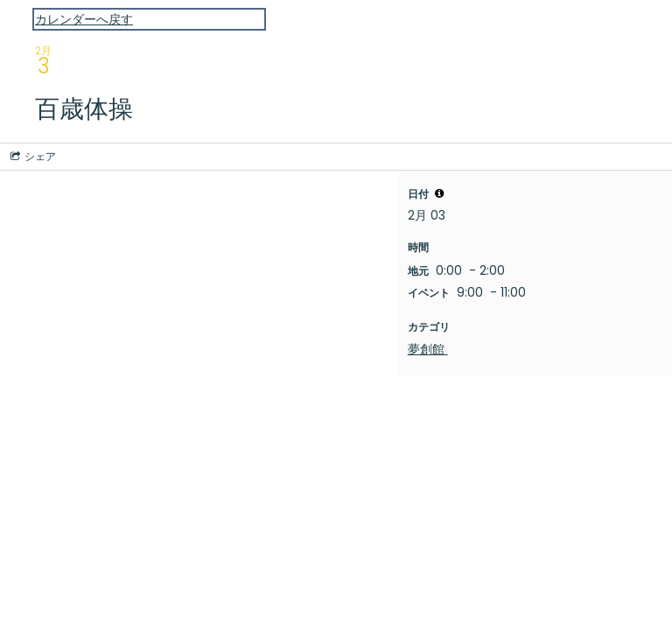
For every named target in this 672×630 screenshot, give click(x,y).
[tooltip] (439, 193)
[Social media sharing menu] (31, 157)
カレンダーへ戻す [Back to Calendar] (84, 19)
